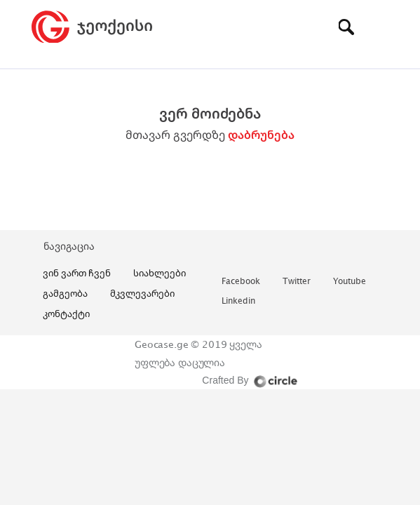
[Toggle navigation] (379, 27)
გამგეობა (65, 293)
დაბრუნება (261, 135)
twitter (297, 282)
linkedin (238, 301)
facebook (241, 282)
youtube (350, 282)
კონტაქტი (66, 314)
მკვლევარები (142, 293)
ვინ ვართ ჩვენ (77, 273)
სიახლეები (160, 273)
